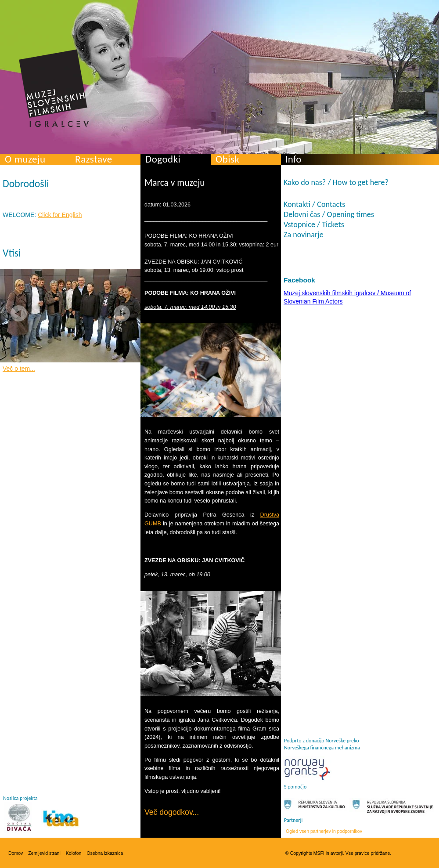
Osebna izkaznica (105, 853)
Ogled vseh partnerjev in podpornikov (324, 831)
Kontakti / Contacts (314, 204)
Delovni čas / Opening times (329, 214)
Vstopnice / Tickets (314, 224)
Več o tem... (19, 369)
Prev (19, 313)
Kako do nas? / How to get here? (336, 182)
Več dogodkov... (172, 812)
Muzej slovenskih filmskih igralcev (54, 88)
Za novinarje (304, 235)
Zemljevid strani (44, 853)
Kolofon (74, 853)
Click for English (60, 215)
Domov (16, 853)
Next (122, 313)
